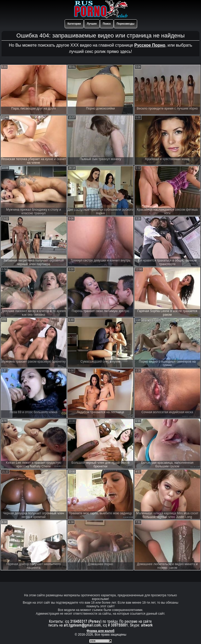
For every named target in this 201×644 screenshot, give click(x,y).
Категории (74, 24)
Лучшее (92, 24)
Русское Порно (150, 45)
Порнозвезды (126, 24)
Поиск (107, 24)
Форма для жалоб (101, 631)
